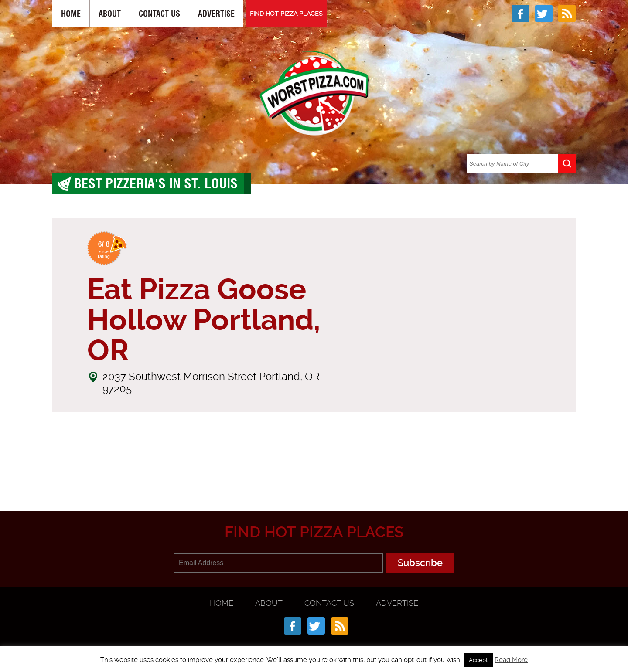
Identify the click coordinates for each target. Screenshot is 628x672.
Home (71, 14)
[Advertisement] (314, 468)
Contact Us (159, 14)
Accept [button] (478, 660)
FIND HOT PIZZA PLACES (286, 14)
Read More (511, 660)
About (110, 14)
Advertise (216, 14)
